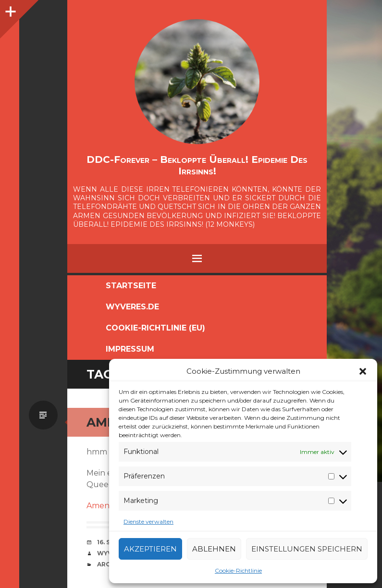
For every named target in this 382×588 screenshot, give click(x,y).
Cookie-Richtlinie (238, 570)
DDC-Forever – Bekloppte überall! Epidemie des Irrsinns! (197, 165)
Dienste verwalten (148, 521)
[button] (363, 371)
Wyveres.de (132, 307)
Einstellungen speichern (307, 549)
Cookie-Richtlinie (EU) (155, 328)
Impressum (130, 349)
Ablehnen (214, 549)
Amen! (99, 506)
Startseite (131, 286)
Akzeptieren (150, 549)
